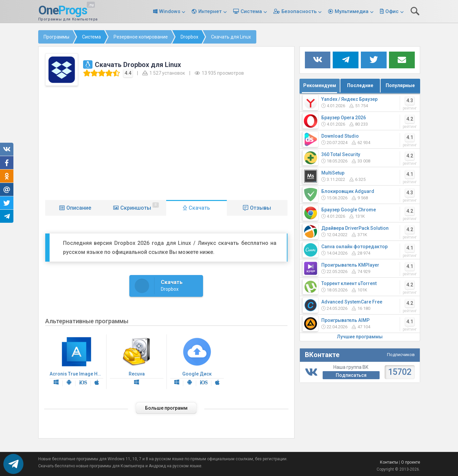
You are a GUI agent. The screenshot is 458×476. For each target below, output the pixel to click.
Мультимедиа (352, 11)
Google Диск (197, 362)
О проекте (411, 462)
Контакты (389, 462)
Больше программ (166, 408)
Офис (392, 11)
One (63, 11)
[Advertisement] (166, 141)
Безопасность (299, 11)
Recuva (137, 362)
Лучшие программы (360, 337)
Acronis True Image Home (78, 362)
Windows (170, 11)
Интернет (210, 11)
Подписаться (351, 375)
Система (251, 11)
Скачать (199, 208)
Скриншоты (140, 207)
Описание (79, 208)
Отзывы (260, 208)
